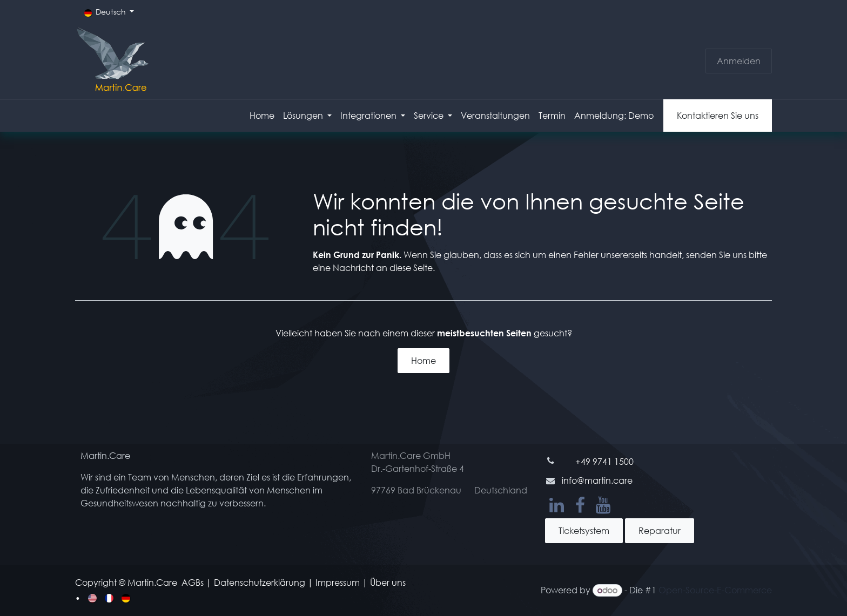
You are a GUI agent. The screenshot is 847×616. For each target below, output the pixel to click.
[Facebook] (580, 505)
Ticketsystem (584, 530)
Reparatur (660, 530)
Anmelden (739, 61)
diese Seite (411, 268)
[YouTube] (603, 505)
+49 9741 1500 (604, 461)
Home (423, 360)
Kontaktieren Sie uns (718, 115)
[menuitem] (262, 116)
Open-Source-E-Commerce (715, 590)
